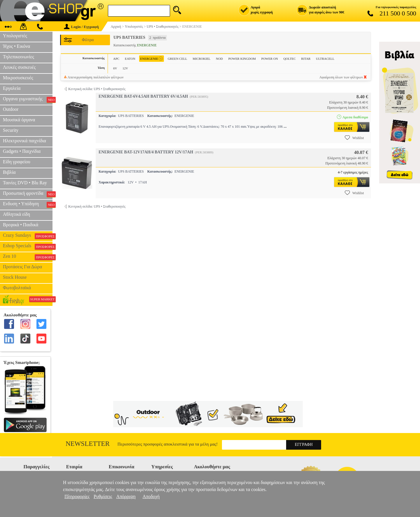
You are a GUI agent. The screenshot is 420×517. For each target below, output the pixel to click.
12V (125, 68)
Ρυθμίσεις (103, 496)
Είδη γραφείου (17, 162)
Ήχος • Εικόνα (16, 46)
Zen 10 (28, 257)
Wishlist (354, 138)
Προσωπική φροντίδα (28, 194)
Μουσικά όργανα (19, 120)
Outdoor (11, 109)
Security (11, 130)
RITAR (306, 59)
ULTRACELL (325, 59)
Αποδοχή (151, 496)
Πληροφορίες (77, 496)
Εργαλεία (12, 88)
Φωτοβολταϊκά (17, 288)
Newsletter (88, 444)
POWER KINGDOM (242, 59)
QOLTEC (290, 59)
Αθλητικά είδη (16, 214)
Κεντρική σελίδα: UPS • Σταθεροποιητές (97, 89)
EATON (130, 59)
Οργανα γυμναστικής (28, 99)
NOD (219, 59)
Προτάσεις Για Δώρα (22, 267)
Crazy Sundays (28, 236)
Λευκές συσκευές (19, 67)
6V (115, 68)
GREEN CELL (177, 59)
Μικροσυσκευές (18, 78)
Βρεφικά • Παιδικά (21, 225)
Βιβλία (9, 172)
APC (116, 59)
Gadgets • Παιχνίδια (22, 151)
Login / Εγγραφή (81, 27)
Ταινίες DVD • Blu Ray (25, 183)
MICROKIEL (201, 59)
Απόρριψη (126, 496)
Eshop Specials (28, 246)
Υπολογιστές (15, 36)
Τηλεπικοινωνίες (19, 57)
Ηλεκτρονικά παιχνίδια (24, 141)
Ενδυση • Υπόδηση (28, 204)
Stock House (15, 277)
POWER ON (270, 59)
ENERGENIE (152, 59)
